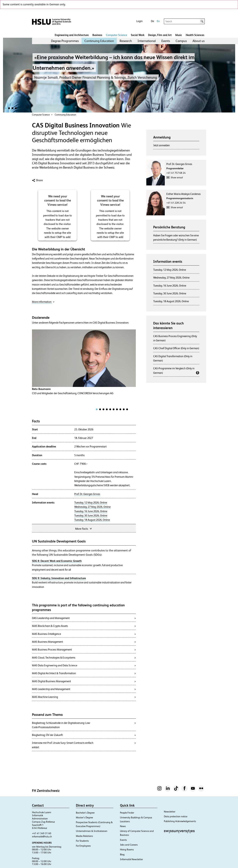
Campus (181, 41)
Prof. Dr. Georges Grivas (87, 494)
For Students (82, 841)
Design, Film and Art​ (160, 35)
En (158, 21)
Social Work (138, 35)
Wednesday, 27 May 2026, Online (92, 507)
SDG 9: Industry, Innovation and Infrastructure (59, 578)
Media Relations (84, 836)
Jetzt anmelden (161, 145)
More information (43, 302)
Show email (177, 177)
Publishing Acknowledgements (180, 821)
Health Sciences (195, 35)
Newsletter (170, 812)
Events (166, 41)
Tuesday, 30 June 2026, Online (91, 516)
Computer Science (117, 35)
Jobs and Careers (129, 845)
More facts (84, 528)
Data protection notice (176, 816)
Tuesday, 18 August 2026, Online (92, 520)
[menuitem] (65, 41)
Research (126, 41)
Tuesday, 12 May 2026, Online (91, 503)
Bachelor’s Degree (85, 813)
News (123, 826)
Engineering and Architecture (72, 35)
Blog (122, 854)
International (147, 41)
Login (139, 21)
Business (97, 35)
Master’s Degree (84, 817)
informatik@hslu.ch (42, 836)
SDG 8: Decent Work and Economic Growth (57, 561)
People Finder (127, 813)
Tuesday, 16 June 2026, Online (91, 511)
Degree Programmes (65, 41)
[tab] (97, 409)
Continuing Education (99, 41)
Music (179, 35)
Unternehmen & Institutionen (92, 831)
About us (199, 41)
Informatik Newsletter (131, 859)
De (152, 21)
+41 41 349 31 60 (42, 833)
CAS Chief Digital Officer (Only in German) (176, 348)
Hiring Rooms (127, 849)
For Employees (83, 846)
